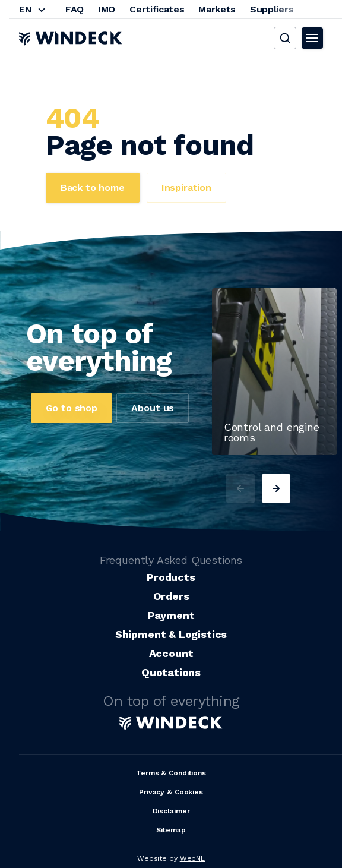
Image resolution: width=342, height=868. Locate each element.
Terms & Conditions (171, 773)
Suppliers (272, 9)
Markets (217, 9)
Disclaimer (171, 811)
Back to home (93, 187)
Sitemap (171, 830)
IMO (107, 9)
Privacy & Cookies (171, 792)
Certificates (157, 9)
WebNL (192, 858)
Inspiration (186, 187)
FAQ (75, 9)
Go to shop (72, 408)
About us (153, 408)
